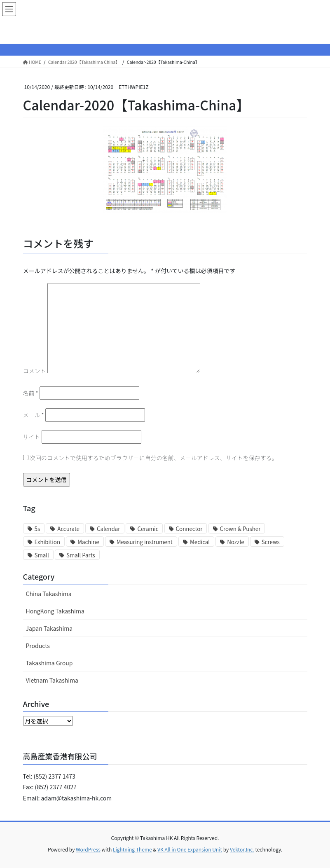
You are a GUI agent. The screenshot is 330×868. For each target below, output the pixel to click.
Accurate (68, 529)
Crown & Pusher (240, 529)
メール (34, 415)
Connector (189, 529)
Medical (200, 542)
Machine (88, 542)
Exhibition (48, 542)
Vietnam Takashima (52, 680)
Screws (271, 542)
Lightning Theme (132, 849)
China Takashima (49, 594)
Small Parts (81, 555)
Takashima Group (49, 663)
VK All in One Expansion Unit (190, 849)
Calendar (108, 529)
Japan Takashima (49, 628)
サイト (32, 437)
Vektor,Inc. (242, 849)
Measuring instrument (145, 542)
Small (42, 555)
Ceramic (148, 529)
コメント (35, 371)
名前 (31, 393)
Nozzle (235, 542)
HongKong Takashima (55, 611)
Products (38, 646)
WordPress (88, 849)
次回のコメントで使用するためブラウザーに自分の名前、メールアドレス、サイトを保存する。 (154, 458)
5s (37, 529)
